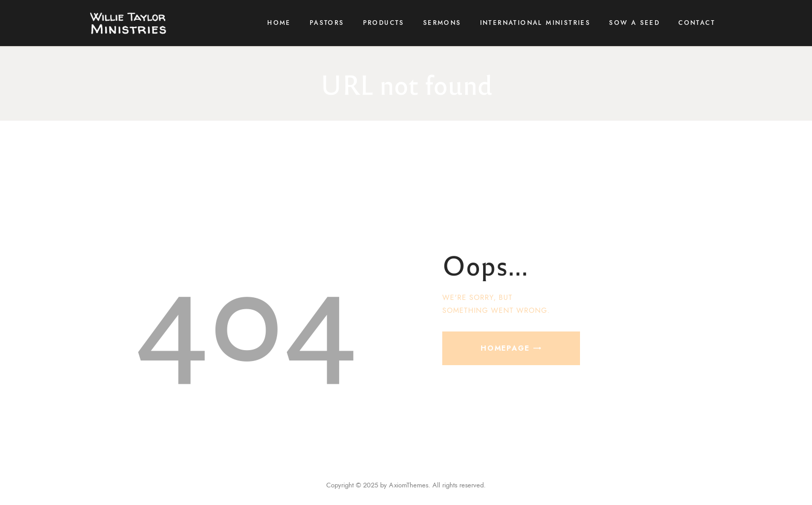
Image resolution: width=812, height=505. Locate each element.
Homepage (505, 348)
